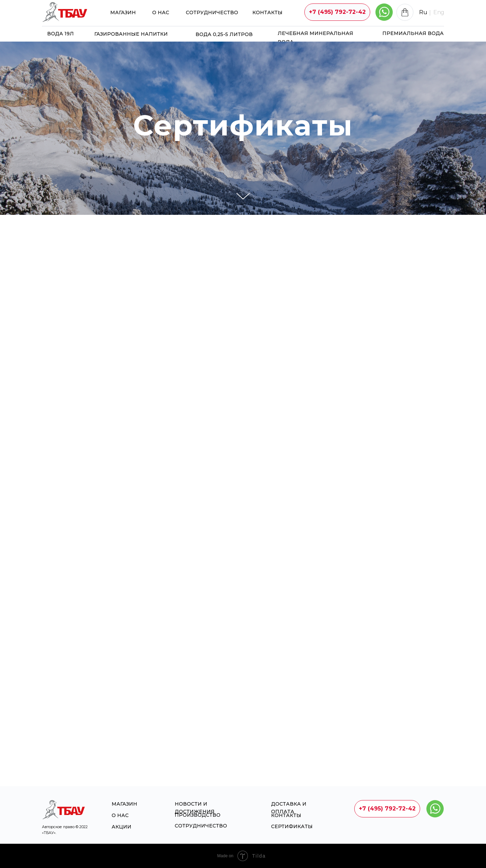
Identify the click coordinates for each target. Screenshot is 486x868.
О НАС (161, 12)
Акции (122, 827)
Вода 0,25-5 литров (224, 34)
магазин (123, 12)
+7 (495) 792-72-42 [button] (337, 12)
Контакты (267, 12)
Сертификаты (292, 826)
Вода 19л (60, 34)
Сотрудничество (212, 12)
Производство (198, 815)
